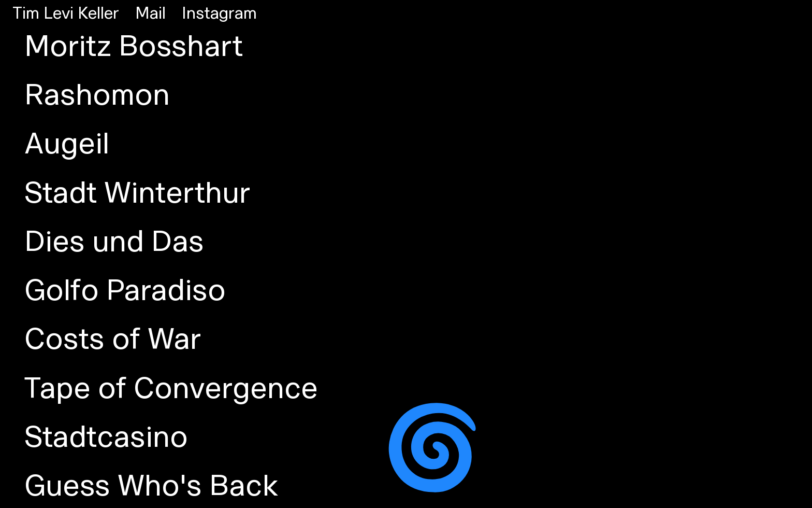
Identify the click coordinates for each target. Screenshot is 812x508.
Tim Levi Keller (66, 14)
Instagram (219, 14)
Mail (150, 14)
